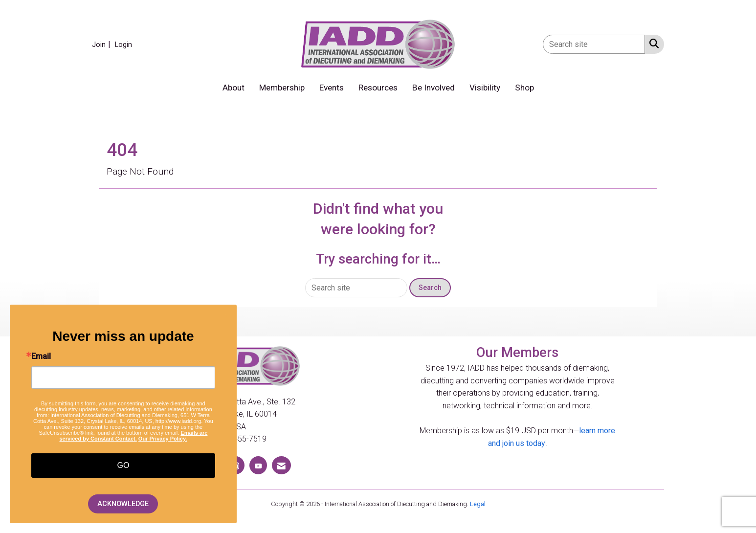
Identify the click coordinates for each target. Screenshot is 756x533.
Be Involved (434, 88)
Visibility (485, 88)
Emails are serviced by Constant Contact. (133, 436)
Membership (282, 88)
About (233, 88)
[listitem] (102, 44)
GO (123, 465)
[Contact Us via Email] (281, 465)
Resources (378, 88)
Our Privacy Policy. (163, 439)
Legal (478, 504)
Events (332, 88)
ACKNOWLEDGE (123, 504)
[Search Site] (652, 44)
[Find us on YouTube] (258, 465)
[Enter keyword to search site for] (594, 44)
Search (430, 288)
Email (41, 356)
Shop (524, 88)
